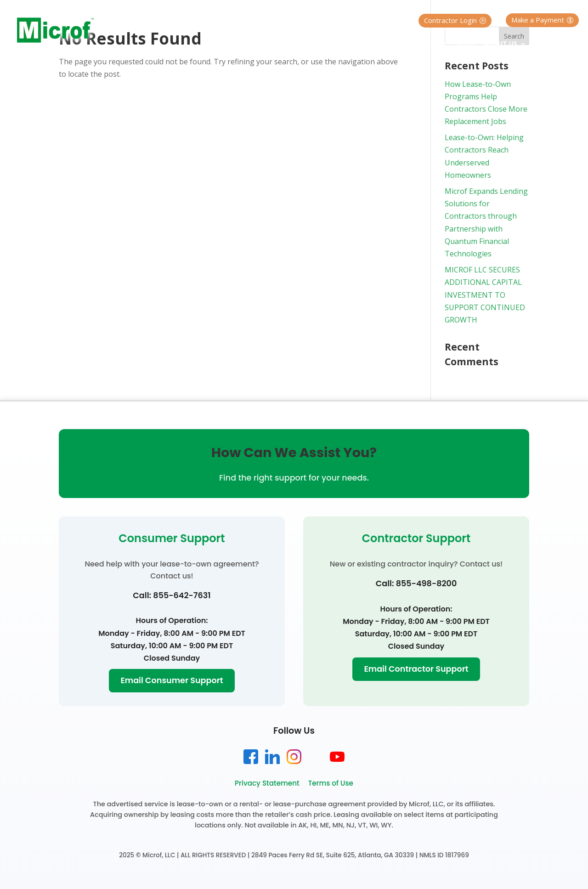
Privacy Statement (267, 783)
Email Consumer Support (172, 680)
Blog (465, 44)
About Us (501, 44)
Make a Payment (538, 20)
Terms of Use (331, 783)
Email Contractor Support (416, 669)
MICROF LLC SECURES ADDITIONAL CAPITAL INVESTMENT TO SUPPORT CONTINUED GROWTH (485, 295)
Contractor (415, 44)
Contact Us (558, 44)
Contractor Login (450, 20)
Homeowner (351, 44)
